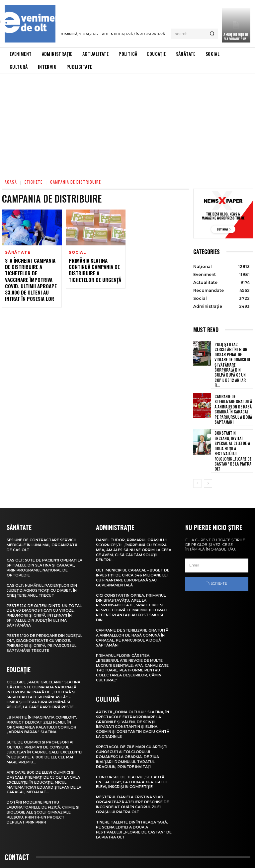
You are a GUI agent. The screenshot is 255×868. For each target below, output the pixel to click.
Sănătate (17, 253)
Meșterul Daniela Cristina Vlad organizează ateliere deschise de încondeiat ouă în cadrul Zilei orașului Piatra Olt (133, 768)
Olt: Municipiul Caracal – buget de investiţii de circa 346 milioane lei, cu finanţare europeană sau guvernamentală (133, 548)
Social (77, 253)
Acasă (11, 182)
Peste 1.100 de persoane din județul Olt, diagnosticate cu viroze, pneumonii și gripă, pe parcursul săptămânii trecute (41, 612)
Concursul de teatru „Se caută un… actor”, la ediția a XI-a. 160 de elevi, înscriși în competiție (132, 746)
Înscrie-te (217, 556)
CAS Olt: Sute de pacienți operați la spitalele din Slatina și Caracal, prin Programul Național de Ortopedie (44, 539)
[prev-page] (197, 456)
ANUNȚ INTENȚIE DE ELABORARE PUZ (236, 37)
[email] (217, 538)
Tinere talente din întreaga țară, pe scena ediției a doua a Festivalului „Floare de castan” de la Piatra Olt (133, 792)
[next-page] (208, 456)
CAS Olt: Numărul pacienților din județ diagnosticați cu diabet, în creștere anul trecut (42, 561)
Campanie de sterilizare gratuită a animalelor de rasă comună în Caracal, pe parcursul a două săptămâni (233, 395)
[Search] (212, 34)
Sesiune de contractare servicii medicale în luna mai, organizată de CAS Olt (42, 517)
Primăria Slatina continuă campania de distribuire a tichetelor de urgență (94, 270)
